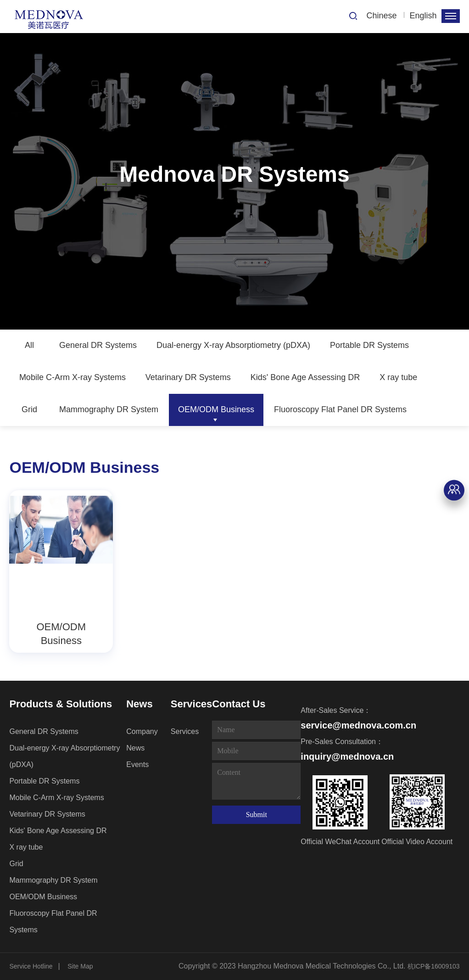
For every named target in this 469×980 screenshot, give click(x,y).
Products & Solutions (61, 704)
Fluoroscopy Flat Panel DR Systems (340, 409)
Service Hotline (31, 966)
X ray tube (398, 377)
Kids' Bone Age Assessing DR (305, 377)
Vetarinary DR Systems (188, 377)
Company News (142, 740)
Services (192, 704)
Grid (29, 409)
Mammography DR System (109, 409)
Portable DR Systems (369, 345)
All (29, 345)
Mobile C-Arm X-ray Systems (73, 377)
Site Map (80, 966)
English (423, 16)
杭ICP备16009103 (434, 966)
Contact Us (239, 704)
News (139, 704)
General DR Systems (98, 345)
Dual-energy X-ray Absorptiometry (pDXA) (233, 345)
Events (137, 764)
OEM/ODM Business (216, 409)
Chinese (382, 16)
